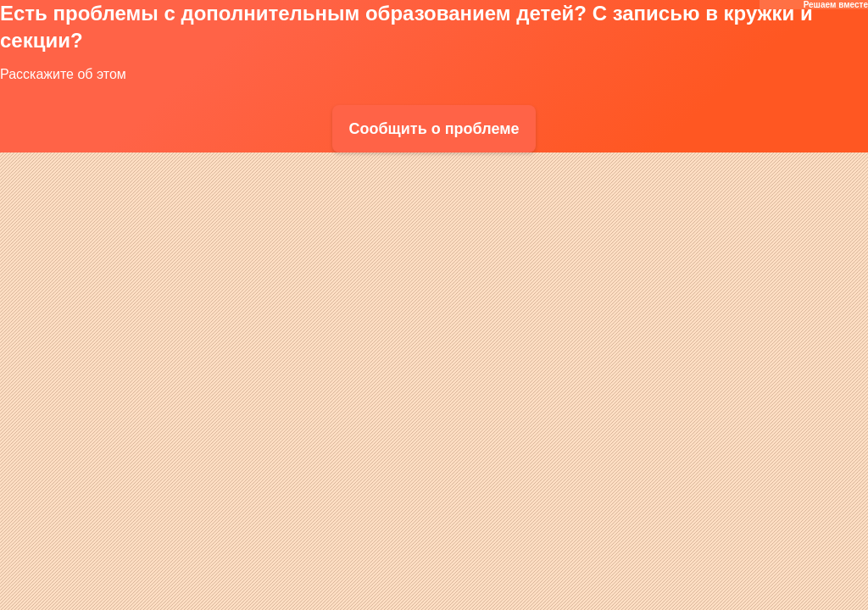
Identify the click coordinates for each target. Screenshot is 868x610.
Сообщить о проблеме (434, 129)
